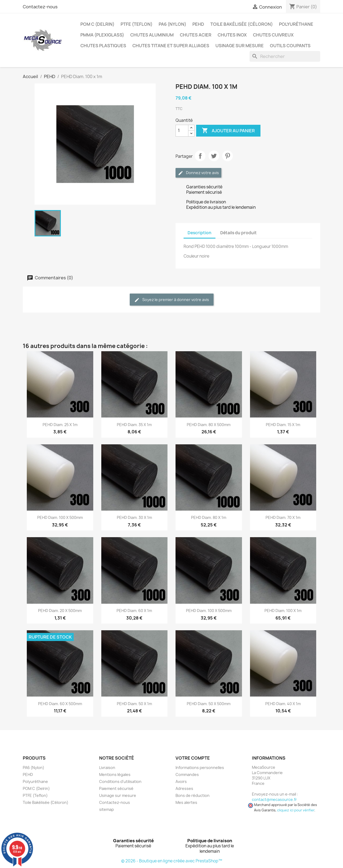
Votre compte (193, 758)
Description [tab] (200, 233)
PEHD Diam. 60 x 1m (134, 611)
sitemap (107, 809)
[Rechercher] (285, 56)
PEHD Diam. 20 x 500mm (60, 611)
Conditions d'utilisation (120, 781)
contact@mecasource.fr (274, 799)
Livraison (107, 768)
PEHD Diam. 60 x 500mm (60, 704)
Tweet (214, 156)
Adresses (184, 788)
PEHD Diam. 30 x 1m (134, 517)
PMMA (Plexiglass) (102, 35)
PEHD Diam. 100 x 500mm (60, 517)
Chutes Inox (232, 35)
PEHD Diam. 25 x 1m (60, 425)
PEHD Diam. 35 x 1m (134, 425)
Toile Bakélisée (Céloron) (242, 24)
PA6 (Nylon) (172, 24)
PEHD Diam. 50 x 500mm (209, 704)
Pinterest (228, 156)
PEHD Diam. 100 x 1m (283, 611)
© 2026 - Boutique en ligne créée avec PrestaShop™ (172, 861)
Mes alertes (186, 802)
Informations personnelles (200, 768)
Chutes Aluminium (152, 35)
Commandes (187, 774)
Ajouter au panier (228, 131)
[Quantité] (182, 131)
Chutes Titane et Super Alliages (171, 46)
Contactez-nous (40, 7)
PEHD (198, 24)
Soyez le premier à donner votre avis (172, 300)
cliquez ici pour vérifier (296, 810)
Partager (200, 156)
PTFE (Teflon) (137, 24)
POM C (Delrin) (97, 24)
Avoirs (181, 781)
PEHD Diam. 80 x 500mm (209, 425)
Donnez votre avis (198, 173)
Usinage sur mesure (240, 46)
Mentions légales (115, 774)
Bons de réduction (193, 795)
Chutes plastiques (103, 46)
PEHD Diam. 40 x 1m (283, 704)
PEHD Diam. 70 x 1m (283, 517)
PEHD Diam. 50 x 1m (134, 704)
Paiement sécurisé (116, 788)
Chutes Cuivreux (273, 35)
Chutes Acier (196, 35)
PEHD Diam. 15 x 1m (283, 425)
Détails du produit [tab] (238, 233)
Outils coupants (290, 46)
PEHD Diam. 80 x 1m (209, 517)
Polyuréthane (296, 24)
